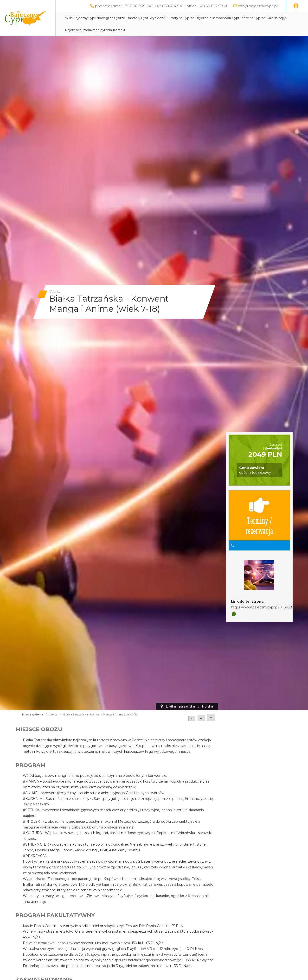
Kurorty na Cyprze (192, 18)
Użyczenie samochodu (225, 18)
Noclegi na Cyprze (123, 18)
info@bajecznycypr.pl (258, 6)
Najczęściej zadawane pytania (101, 30)
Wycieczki (169, 18)
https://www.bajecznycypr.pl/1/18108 (262, 607)
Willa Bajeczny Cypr (92, 18)
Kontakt (131, 30)
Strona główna (32, 714)
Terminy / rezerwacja (259, 515)
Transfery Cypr (149, 18)
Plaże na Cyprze (265, 18)
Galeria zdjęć (289, 18)
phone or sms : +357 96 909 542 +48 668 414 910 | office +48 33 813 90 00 (162, 6)
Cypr (248, 18)
